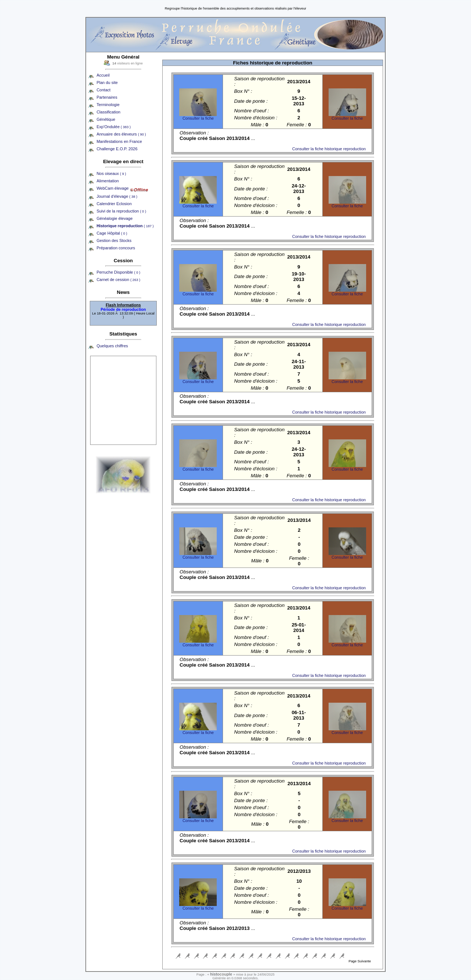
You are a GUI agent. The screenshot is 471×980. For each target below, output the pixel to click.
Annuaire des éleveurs (121, 134)
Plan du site (107, 82)
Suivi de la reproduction (121, 211)
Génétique (106, 119)
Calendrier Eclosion (114, 204)
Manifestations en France (119, 141)
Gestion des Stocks (114, 240)
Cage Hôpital (112, 233)
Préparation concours (116, 248)
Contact (103, 90)
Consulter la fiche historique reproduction (329, 149)
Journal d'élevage (117, 196)
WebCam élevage (112, 188)
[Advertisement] (123, 400)
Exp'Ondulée (114, 127)
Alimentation (108, 181)
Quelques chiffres (112, 346)
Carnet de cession (118, 280)
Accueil (103, 75)
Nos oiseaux (111, 173)
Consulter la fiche (198, 118)
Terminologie (108, 105)
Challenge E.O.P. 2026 (117, 149)
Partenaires (107, 97)
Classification (108, 112)
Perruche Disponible (118, 272)
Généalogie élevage (114, 218)
